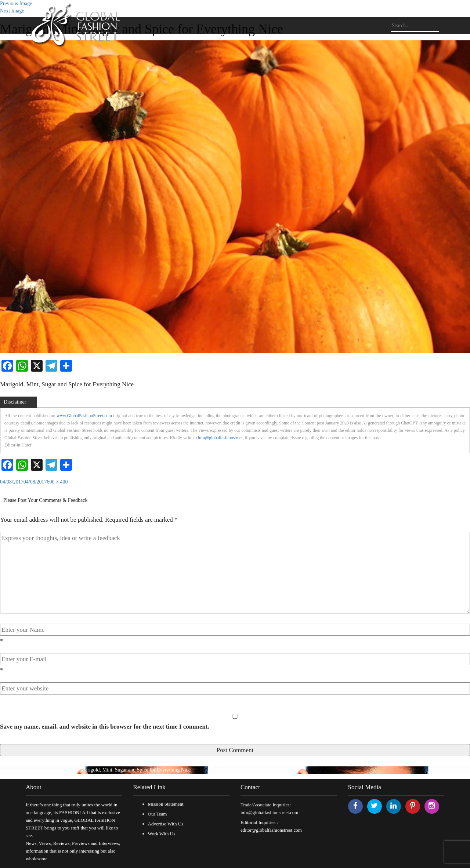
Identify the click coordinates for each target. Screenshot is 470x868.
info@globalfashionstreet (220, 438)
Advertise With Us (166, 824)
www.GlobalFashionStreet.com (84, 416)
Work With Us (162, 834)
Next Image (12, 11)
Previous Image (16, 3)
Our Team (158, 814)
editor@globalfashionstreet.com (271, 830)
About (34, 787)
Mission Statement (166, 804)
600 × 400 (57, 482)
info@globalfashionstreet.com (269, 812)
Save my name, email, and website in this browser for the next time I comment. (105, 727)
